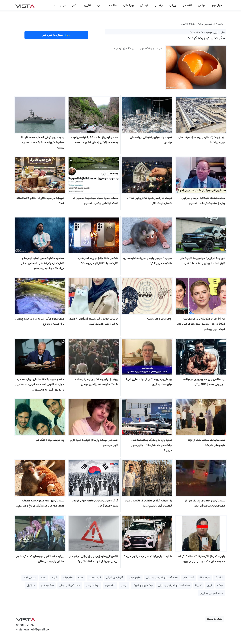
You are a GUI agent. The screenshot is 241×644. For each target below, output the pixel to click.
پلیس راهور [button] (29, 578)
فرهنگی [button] (144, 5)
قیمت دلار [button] (189, 578)
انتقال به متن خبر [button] (56, 35)
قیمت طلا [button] (204, 578)
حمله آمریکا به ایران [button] (70, 586)
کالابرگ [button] (219, 578)
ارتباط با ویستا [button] (215, 619)
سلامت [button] (113, 5)
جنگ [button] (220, 586)
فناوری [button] (88, 5)
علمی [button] (100, 5)
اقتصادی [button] (187, 5)
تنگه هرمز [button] (110, 586)
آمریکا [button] (198, 586)
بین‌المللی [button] (129, 5)
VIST (25, 5)
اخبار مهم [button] (217, 5)
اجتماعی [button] (159, 5)
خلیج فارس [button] (135, 578)
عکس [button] (75, 5)
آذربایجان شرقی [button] (115, 578)
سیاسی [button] (202, 5)
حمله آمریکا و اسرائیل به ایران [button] (162, 578)
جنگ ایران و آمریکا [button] (143, 586)
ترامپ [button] (124, 586)
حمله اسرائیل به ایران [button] (211, 593)
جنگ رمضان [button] (47, 586)
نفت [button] (44, 578)
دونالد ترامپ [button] (92, 586)
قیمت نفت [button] (95, 578)
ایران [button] (209, 586)
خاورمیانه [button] (68, 578)
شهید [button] (55, 578)
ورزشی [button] (173, 5)
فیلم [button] (63, 5)
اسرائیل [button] (31, 586)
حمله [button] (81, 578)
